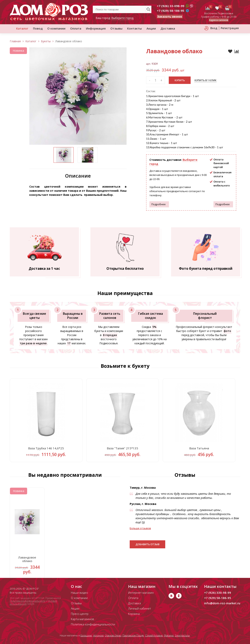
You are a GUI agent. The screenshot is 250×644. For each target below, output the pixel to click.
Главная (15, 41)
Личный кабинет (140, 608)
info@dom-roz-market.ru (222, 603)
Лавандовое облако (27, 562)
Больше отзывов (140, 530)
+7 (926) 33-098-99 (171, 6)
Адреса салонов (219, 20)
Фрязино (169, 635)
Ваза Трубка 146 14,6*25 (46, 449)
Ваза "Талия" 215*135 (123, 449)
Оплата (76, 28)
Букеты (46, 41)
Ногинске (98, 635)
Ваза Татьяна (199, 449)
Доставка (168, 28)
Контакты (134, 28)
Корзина (134, 614)
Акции (151, 28)
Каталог (22, 28)
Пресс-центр (80, 614)
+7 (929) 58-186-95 (171, 11)
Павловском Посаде (133, 635)
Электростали (182, 635)
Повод (38, 28)
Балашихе (86, 635)
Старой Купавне (154, 635)
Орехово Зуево (113, 635)
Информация (96, 28)
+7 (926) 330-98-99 (218, 593)
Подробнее (158, 204)
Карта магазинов (83, 619)
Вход (214, 28)
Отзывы (116, 28)
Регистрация (230, 28)
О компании (56, 28)
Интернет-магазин (141, 593)
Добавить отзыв (147, 546)
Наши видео (79, 593)
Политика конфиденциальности (28, 601)
